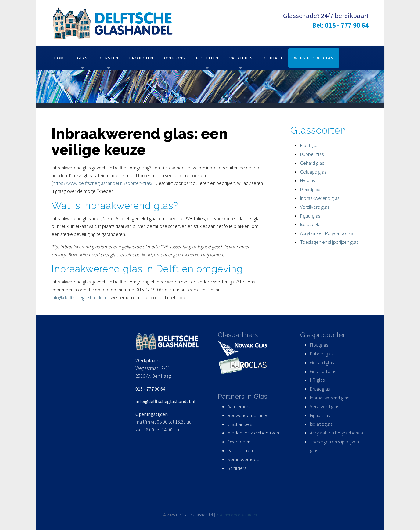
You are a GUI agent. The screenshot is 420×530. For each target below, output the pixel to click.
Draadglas (310, 189)
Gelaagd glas (313, 172)
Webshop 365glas (314, 58)
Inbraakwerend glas (320, 198)
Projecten (141, 58)
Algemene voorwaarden (237, 515)
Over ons (175, 58)
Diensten (109, 58)
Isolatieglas (311, 224)
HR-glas (307, 180)
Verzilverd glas (315, 207)
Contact (273, 58)
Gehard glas (312, 163)
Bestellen (207, 58)
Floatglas (309, 145)
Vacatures (241, 58)
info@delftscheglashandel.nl (80, 297)
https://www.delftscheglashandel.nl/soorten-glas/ (103, 183)
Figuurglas (310, 216)
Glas (83, 58)
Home (60, 58)
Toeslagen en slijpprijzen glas (329, 242)
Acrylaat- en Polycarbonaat (327, 233)
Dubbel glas (312, 154)
